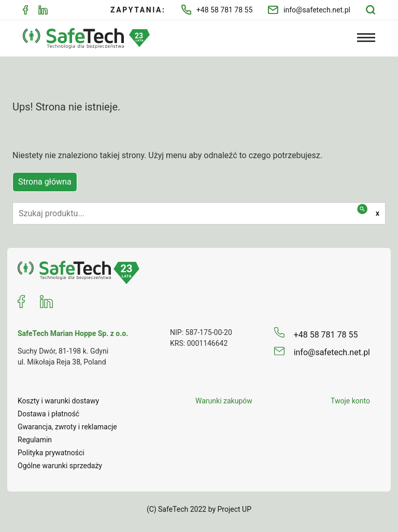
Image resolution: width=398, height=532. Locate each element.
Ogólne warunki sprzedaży (60, 466)
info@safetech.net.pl (309, 10)
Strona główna (45, 182)
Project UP (235, 509)
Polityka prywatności (51, 453)
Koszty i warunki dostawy (58, 401)
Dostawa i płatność (48, 414)
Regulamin (35, 440)
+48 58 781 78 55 (217, 10)
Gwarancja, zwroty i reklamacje (67, 427)
